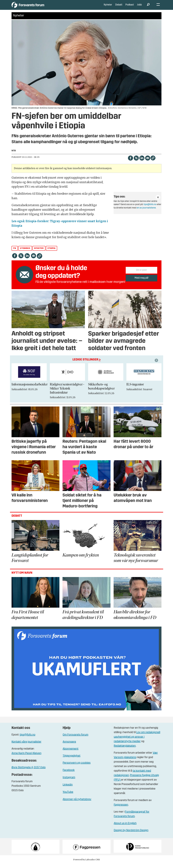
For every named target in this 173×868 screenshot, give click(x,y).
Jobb (139, 7)
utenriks (25, 253)
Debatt (119, 7)
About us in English (125, 828)
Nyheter (108, 7)
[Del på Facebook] (130, 162)
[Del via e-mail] (148, 162)
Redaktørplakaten (125, 750)
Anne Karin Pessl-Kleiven (26, 758)
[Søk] (148, 7)
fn (15, 253)
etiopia (51, 253)
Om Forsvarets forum (75, 739)
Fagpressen (121, 809)
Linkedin (68, 789)
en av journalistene (146, 212)
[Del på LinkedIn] (142, 162)
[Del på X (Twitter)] (136, 162)
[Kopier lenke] (153, 162)
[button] (157, 365)
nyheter (39, 253)
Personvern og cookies (77, 767)
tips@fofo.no (150, 209)
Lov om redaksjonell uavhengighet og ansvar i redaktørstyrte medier (137, 741)
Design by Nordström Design (131, 835)
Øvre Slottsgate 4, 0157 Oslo (29, 772)
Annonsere (69, 746)
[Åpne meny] (158, 7)
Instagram (69, 782)
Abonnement (71, 753)
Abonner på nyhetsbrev (77, 804)
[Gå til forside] (38, 7)
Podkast (130, 7)
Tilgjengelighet (72, 760)
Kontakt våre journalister (26, 746)
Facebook (69, 774)
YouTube (68, 796)
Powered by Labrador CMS (87, 864)
